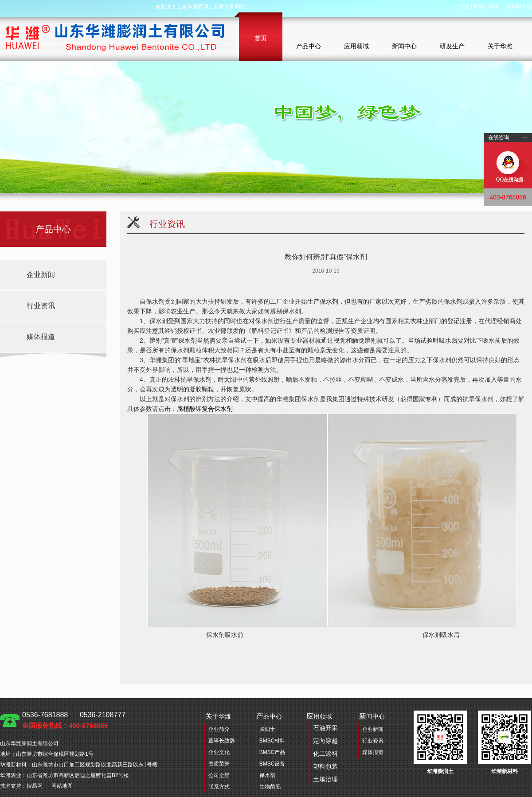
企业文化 (219, 752)
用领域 (322, 749)
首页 (261, 38)
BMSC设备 (272, 764)
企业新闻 (41, 275)
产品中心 (309, 46)
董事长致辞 (222, 741)
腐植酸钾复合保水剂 (205, 409)
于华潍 (218, 716)
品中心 (269, 716)
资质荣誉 (219, 764)
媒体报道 (41, 337)
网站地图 (62, 786)
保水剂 (267, 775)
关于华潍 (500, 46)
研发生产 (452, 46)
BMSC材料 (272, 741)
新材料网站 (519, 7)
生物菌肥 (270, 787)
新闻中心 (404, 46)
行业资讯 (41, 306)
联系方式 (219, 787)
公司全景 (219, 775)
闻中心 (372, 716)
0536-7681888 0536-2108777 (74, 720)
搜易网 (35, 786)
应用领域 (356, 46)
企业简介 (219, 729)
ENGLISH (486, 7)
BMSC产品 (272, 752)
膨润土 (267, 729)
